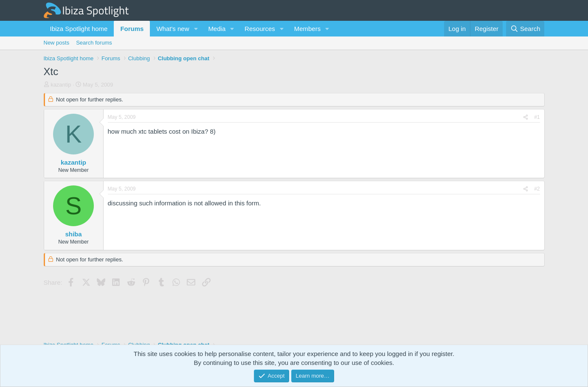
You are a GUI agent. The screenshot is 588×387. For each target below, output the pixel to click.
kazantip (61, 85)
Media (217, 29)
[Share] (526, 117)
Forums (132, 29)
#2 (537, 189)
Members (308, 29)
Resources (260, 29)
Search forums (94, 43)
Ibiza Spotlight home (79, 29)
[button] (196, 29)
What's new (173, 29)
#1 (537, 117)
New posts (57, 43)
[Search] (525, 29)
